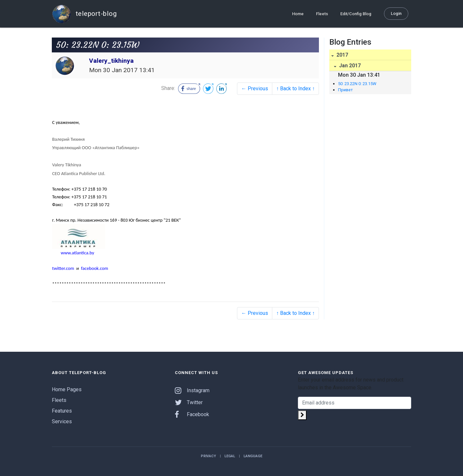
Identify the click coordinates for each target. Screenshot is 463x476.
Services (62, 421)
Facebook (192, 414)
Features (62, 411)
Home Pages (67, 389)
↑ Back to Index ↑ (295, 89)
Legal (230, 456)
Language (253, 456)
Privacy (208, 456)
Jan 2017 (349, 66)
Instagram (192, 390)
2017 (342, 55)
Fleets (322, 13)
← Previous (255, 89)
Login (396, 13)
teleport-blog (84, 14)
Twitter (189, 402)
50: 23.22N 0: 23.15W (357, 84)
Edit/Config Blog (356, 13)
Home (298, 13)
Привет (345, 90)
